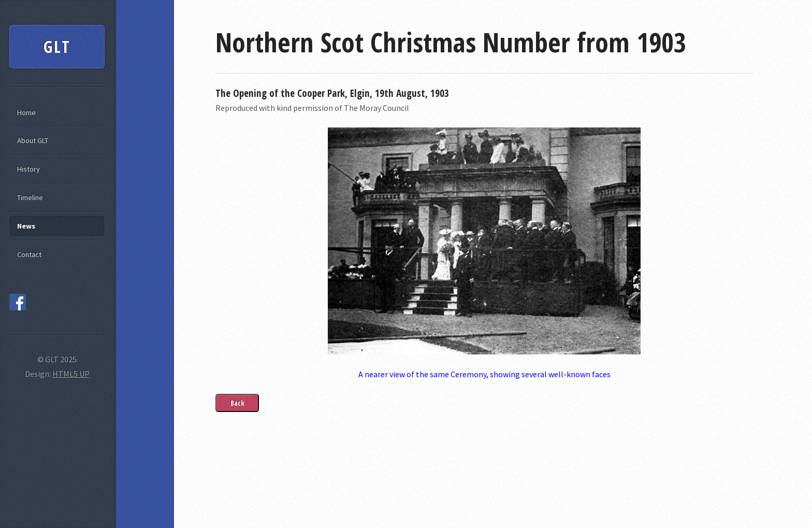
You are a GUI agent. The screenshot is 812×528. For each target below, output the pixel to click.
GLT (57, 46)
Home (26, 112)
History (28, 169)
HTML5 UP (71, 374)
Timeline (30, 197)
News (26, 226)
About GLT (33, 140)
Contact (29, 254)
